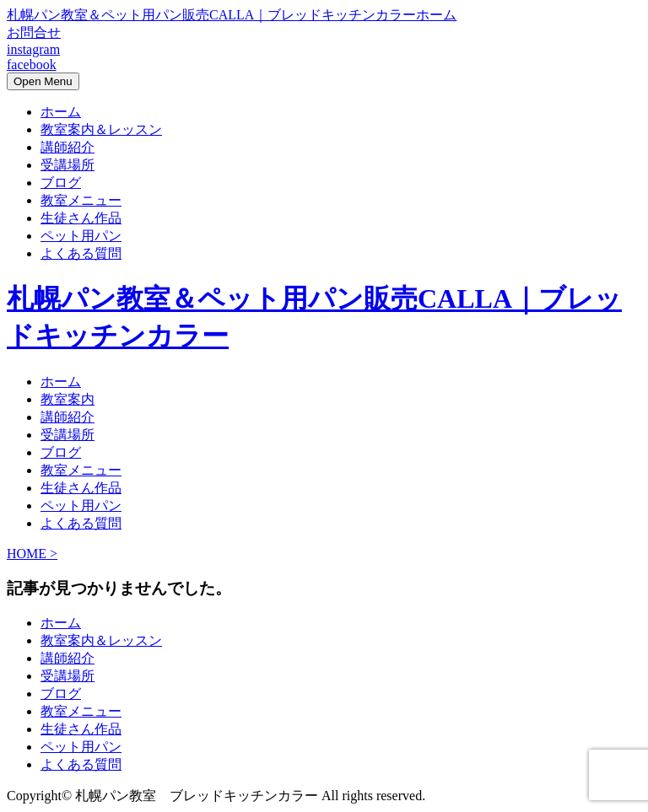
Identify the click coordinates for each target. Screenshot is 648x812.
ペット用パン (81, 236)
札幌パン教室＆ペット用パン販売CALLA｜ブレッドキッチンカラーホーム (232, 15)
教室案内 (67, 399)
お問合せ (34, 32)
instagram (33, 49)
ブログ (61, 183)
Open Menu (43, 81)
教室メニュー (81, 200)
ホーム (61, 112)
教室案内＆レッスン (101, 129)
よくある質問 (81, 253)
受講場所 (67, 165)
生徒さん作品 (81, 218)
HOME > (32, 554)
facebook (32, 65)
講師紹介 (67, 147)
